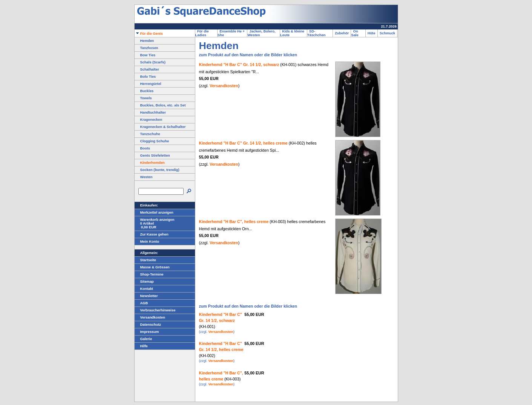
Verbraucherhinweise (155, 310)
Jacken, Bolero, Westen (261, 33)
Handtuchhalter (150, 112)
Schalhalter (147, 69)
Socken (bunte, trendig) (157, 170)
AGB (141, 303)
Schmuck (388, 33)
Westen (144, 177)
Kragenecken (149, 120)
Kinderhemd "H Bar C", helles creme (234, 222)
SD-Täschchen (317, 33)
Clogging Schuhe (152, 141)
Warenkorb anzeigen (155, 220)
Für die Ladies (202, 33)
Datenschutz (148, 325)
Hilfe (141, 346)
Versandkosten (150, 317)
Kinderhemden (150, 163)
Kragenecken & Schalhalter (160, 127)
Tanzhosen (146, 48)
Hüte (372, 33)
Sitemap (144, 282)
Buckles (144, 91)
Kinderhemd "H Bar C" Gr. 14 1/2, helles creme (243, 143)
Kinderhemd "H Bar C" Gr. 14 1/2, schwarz (239, 65)
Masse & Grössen (152, 267)
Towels (143, 98)
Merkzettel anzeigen (154, 213)
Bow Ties (145, 55)
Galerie (143, 339)
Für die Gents (149, 34)
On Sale (356, 33)
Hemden (144, 41)
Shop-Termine (149, 274)
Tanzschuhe (147, 134)
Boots (142, 148)
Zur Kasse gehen (152, 234)
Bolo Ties (145, 77)
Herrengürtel (148, 84)
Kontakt (144, 289)
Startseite (146, 260)
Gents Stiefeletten (152, 156)
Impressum (147, 332)
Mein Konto (147, 242)
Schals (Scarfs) (150, 62)
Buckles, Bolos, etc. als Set (160, 105)
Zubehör (342, 33)
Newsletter (146, 296)
